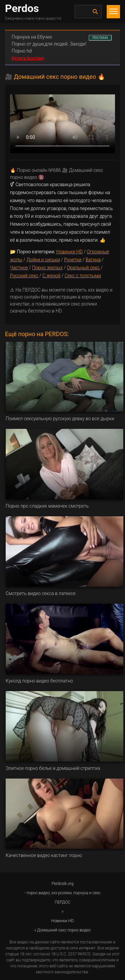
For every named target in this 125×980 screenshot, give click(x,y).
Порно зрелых (47, 268)
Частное (19, 268)
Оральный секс (83, 268)
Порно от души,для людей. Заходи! (49, 44)
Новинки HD (69, 252)
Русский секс (24, 276)
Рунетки (73, 260)
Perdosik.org (63, 884)
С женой (51, 276)
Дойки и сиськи (43, 260)
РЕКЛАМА (100, 38)
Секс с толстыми (83, 276)
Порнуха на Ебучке (32, 37)
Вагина (93, 260)
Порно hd (22, 51)
